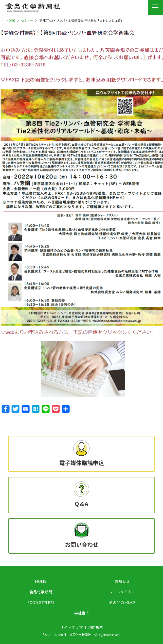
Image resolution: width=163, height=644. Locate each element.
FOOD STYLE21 (41, 602)
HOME (41, 581)
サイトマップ (71, 627)
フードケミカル (122, 592)
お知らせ (122, 581)
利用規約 (96, 627)
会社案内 (82, 613)
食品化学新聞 (41, 592)
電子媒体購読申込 (82, 462)
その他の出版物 (122, 602)
